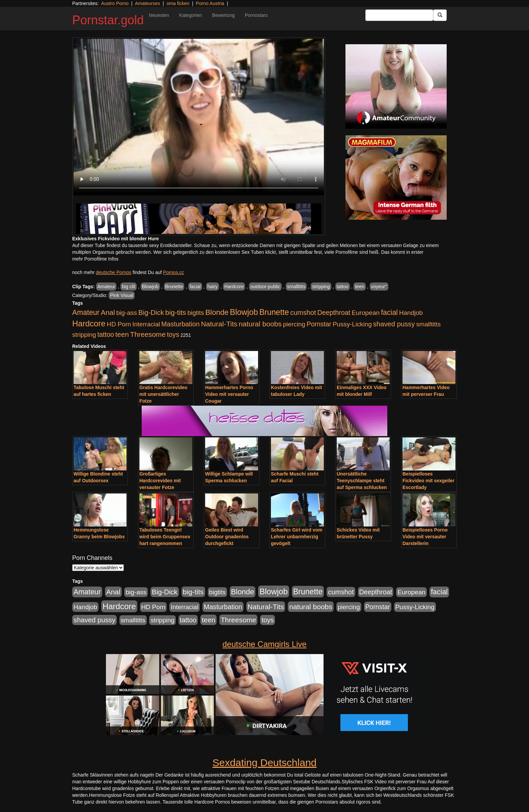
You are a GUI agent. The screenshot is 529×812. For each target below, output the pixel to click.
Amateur (106, 287)
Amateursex (148, 3)
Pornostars (256, 15)
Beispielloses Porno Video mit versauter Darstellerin (425, 537)
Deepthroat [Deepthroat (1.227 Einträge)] (334, 313)
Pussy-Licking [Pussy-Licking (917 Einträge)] (352, 324)
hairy (213, 287)
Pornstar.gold (108, 20)
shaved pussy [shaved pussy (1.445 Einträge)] (394, 324)
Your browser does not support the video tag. (199, 117)
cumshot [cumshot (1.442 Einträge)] (303, 313)
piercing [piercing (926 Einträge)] (294, 324)
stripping (321, 287)
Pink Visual (122, 295)
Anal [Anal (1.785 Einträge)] (108, 312)
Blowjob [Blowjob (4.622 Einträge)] (244, 312)
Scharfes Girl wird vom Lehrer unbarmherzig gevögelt (297, 537)
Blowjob (150, 287)
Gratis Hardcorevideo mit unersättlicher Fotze (163, 394)
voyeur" (379, 287)
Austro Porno (115, 3)
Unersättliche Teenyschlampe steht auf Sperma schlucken (362, 481)
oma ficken (178, 3)
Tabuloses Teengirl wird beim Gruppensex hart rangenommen (165, 537)
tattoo (343, 287)
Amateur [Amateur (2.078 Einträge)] (86, 313)
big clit (129, 287)
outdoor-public (265, 287)
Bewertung (224, 15)
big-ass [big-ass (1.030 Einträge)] (127, 313)
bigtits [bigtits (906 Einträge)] (196, 313)
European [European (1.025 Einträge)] (366, 313)
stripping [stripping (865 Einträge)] (84, 335)
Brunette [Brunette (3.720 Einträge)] (274, 312)
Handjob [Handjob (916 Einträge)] (411, 313)
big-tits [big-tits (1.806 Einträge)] (176, 312)
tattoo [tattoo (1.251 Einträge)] (106, 334)
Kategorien (191, 15)
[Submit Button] (440, 15)
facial (195, 287)
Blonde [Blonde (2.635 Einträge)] (217, 312)
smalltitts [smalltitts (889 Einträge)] (428, 324)
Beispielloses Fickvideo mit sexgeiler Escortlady (428, 481)
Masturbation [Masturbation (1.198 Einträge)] (180, 324)
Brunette (174, 287)
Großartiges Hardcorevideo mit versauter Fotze (160, 481)
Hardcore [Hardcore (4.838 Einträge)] (89, 323)
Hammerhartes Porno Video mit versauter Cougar (229, 394)
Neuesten (159, 15)
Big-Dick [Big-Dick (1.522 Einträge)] (151, 313)
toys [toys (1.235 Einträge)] (173, 334)
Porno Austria (210, 3)
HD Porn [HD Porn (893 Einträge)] (119, 324)
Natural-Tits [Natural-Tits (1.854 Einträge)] (219, 324)
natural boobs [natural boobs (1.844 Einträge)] (260, 324)
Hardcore (234, 287)
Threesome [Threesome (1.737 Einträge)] (148, 334)
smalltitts (296, 287)
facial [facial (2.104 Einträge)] (389, 313)
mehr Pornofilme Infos (95, 259)
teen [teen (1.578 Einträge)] (122, 334)
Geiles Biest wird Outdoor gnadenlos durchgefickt (227, 537)
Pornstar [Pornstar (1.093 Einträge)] (319, 324)
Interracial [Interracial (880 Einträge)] (146, 324)
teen (359, 287)
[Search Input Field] (399, 15)
